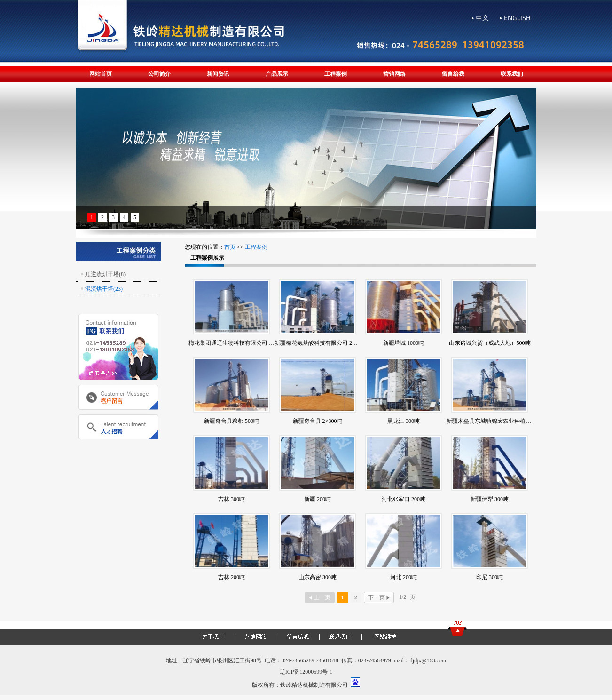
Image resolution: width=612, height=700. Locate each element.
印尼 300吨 (490, 577)
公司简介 (159, 74)
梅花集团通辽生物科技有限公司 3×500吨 (239, 343)
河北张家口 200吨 (404, 499)
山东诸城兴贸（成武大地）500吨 (490, 343)
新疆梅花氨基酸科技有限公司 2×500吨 (322, 343)
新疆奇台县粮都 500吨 (231, 421)
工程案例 (336, 74)
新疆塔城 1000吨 (404, 343)
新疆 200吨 (318, 499)
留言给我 (453, 74)
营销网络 (394, 74)
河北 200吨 (404, 577)
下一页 (379, 597)
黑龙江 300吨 (404, 421)
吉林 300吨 (231, 499)
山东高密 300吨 (318, 577)
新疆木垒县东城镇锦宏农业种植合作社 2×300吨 (505, 421)
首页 (230, 247)
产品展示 (277, 74)
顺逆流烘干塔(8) (105, 274)
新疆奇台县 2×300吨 (318, 421)
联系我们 (512, 74)
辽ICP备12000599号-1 (306, 672)
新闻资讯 (218, 74)
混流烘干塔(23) (104, 289)
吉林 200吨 (231, 577)
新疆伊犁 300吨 (490, 499)
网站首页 (101, 74)
